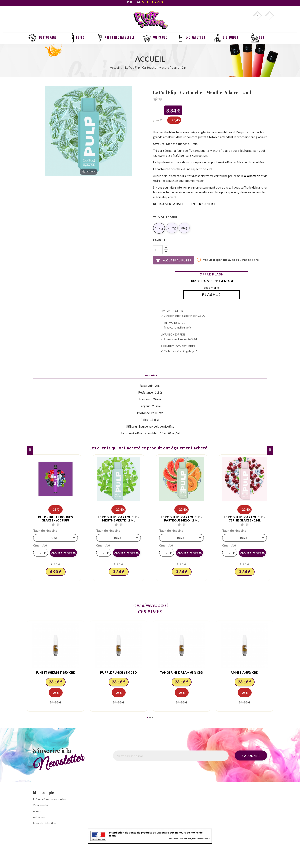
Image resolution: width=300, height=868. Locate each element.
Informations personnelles (49, 799)
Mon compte (43, 793)
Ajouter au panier (173, 261)
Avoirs (37, 811)
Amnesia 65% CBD (244, 672)
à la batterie (252, 176)
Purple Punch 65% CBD (118, 672)
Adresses (39, 817)
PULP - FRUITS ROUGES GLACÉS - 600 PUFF (55, 519)
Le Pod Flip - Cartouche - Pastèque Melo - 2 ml (181, 519)
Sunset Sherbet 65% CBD (55, 672)
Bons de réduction (44, 823)
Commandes (41, 805)
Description (150, 376)
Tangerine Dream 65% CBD (182, 672)
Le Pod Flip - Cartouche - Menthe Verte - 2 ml (118, 519)
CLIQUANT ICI (205, 204)
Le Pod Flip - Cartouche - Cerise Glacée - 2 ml (244, 519)
